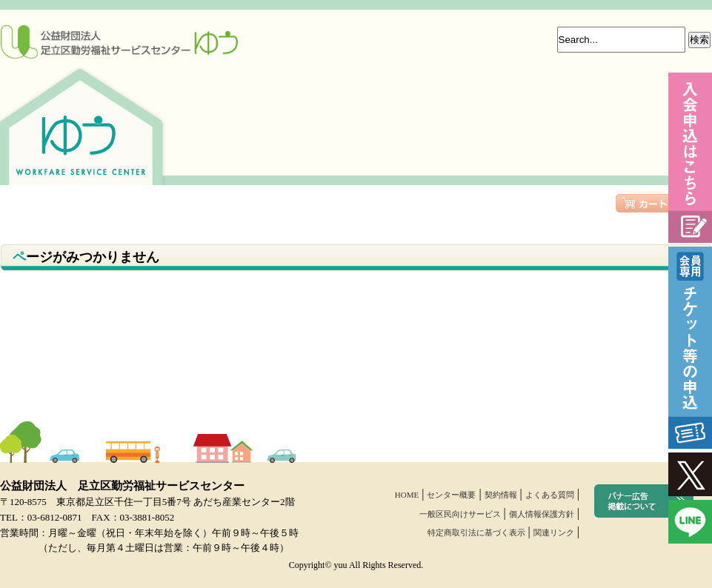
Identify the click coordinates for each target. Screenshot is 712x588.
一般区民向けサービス (460, 514)
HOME (407, 495)
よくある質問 (550, 495)
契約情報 (501, 495)
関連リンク (554, 532)
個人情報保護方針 (542, 514)
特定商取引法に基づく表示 (476, 532)
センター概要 (451, 495)
